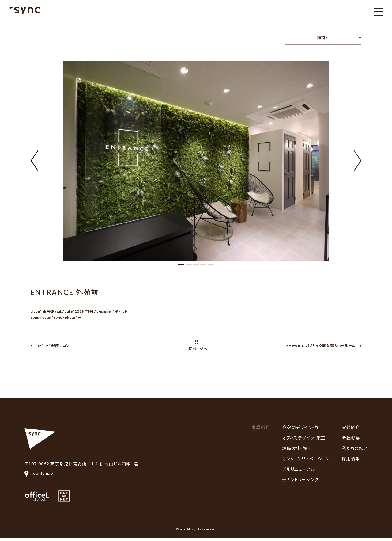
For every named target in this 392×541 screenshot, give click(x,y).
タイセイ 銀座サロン (53, 346)
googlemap (39, 473)
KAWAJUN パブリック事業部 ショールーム (321, 346)
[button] (358, 157)
